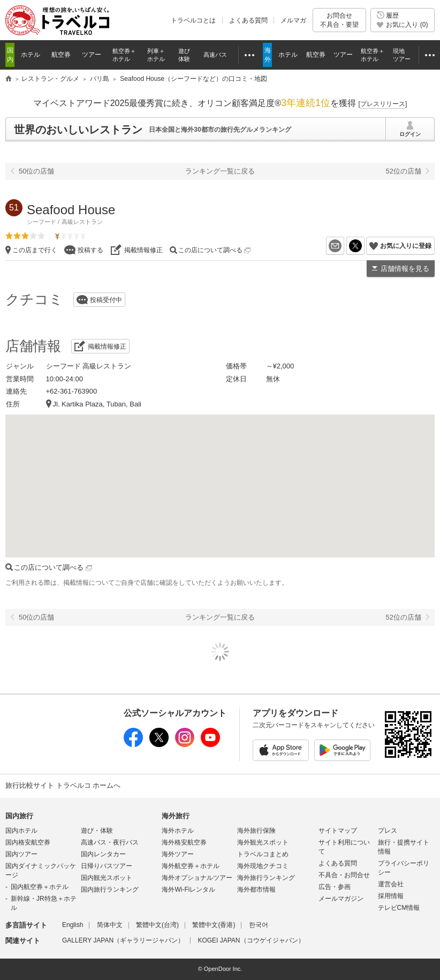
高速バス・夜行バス (110, 842)
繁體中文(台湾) (157, 925)
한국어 (259, 925)
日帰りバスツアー (107, 866)
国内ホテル (21, 831)
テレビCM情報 (399, 908)
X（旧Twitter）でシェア (364, 246)
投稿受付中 (106, 300)
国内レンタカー (103, 854)
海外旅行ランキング (266, 878)
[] (383, 104)
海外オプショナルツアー (197, 878)
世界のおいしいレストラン (78, 130)
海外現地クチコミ (263, 866)
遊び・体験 (97, 831)
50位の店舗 (36, 171)
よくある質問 (248, 20)
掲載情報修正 (143, 250)
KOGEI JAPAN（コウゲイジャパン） (251, 940)
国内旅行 (19, 816)
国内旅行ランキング (110, 889)
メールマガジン (341, 899)
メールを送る (344, 246)
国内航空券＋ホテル (40, 887)
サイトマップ (338, 831)
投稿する (90, 250)
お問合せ (339, 20)
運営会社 (391, 884)
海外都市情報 (256, 889)
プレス (388, 831)
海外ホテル (178, 831)
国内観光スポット (107, 878)
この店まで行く (35, 250)
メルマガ (293, 20)
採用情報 (391, 896)
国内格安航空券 (28, 842)
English (73, 925)
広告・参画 (335, 887)
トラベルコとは (193, 20)
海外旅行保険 (256, 831)
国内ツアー (21, 854)
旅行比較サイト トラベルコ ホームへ (63, 785)
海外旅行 (176, 816)
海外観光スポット (263, 842)
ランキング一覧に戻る (220, 171)
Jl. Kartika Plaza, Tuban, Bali (97, 404)
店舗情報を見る (405, 269)
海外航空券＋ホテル (191, 866)
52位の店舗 (404, 171)
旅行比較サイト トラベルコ (9, 79)
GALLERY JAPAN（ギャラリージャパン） (123, 940)
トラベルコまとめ (263, 854)
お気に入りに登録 (406, 246)
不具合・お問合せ (344, 875)
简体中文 (110, 925)
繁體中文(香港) (214, 925)
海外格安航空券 (184, 842)
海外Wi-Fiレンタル (188, 889)
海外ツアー (178, 854)
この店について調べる (214, 250)
